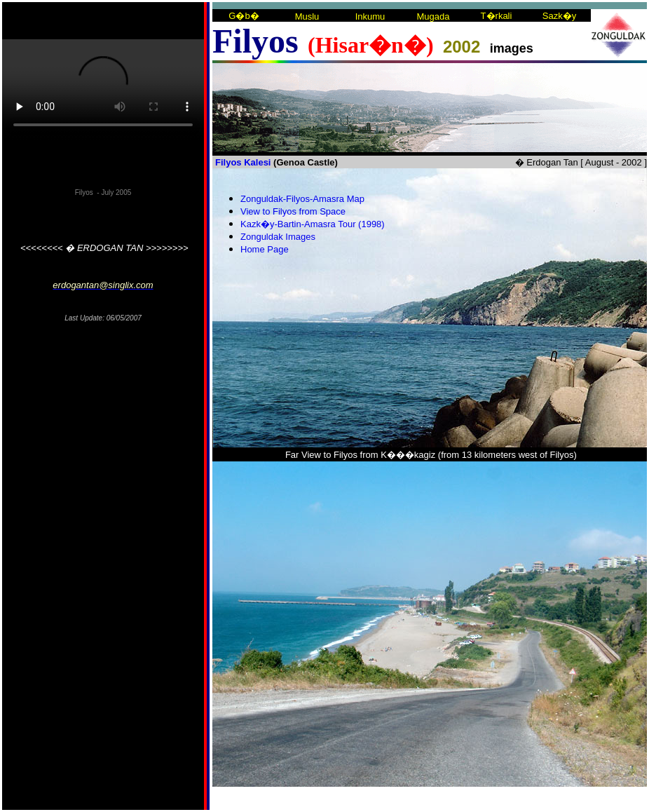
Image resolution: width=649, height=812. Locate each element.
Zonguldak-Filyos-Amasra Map (302, 199)
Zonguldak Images (278, 237)
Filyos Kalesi (243, 162)
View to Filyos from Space (293, 211)
